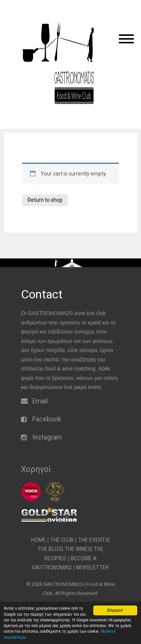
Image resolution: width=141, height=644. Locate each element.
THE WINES (78, 549)
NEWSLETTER (92, 567)
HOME (39, 540)
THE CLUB (62, 540)
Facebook (47, 419)
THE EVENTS (93, 540)
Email (40, 401)
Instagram (47, 437)
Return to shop (45, 207)
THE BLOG (50, 549)
